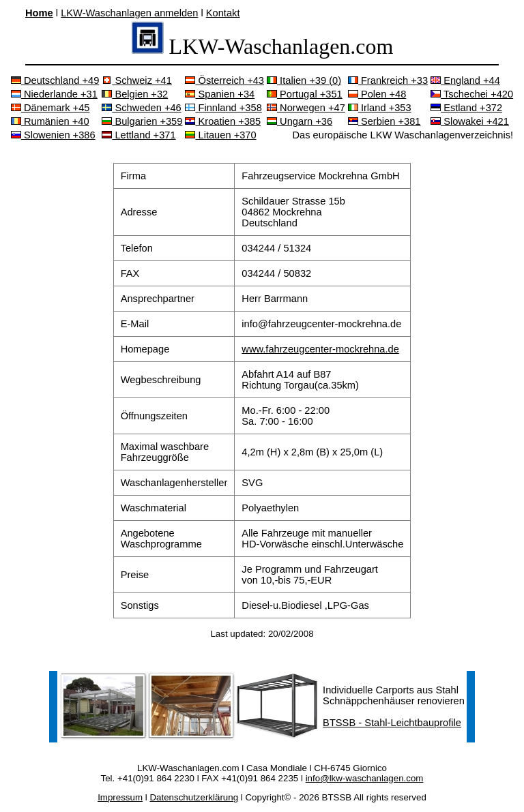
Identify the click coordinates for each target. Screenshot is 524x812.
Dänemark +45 (50, 108)
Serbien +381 (384, 121)
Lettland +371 (139, 135)
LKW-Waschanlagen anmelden (129, 13)
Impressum (120, 797)
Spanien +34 (220, 94)
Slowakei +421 (470, 121)
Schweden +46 (141, 108)
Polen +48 (377, 94)
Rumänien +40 (50, 121)
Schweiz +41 (137, 80)
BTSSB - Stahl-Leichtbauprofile (392, 723)
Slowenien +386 (53, 135)
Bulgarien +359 (142, 121)
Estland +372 (466, 108)
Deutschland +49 (55, 80)
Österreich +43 (224, 80)
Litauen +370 (220, 135)
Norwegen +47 (306, 108)
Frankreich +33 (388, 80)
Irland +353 (380, 108)
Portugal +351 (305, 94)
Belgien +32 (135, 94)
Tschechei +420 (472, 94)
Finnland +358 (223, 108)
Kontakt (223, 13)
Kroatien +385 (223, 121)
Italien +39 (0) (304, 80)
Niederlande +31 (54, 94)
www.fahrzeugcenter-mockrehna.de (320, 349)
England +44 (465, 80)
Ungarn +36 (300, 121)
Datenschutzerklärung (194, 797)
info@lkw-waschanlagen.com (365, 778)
